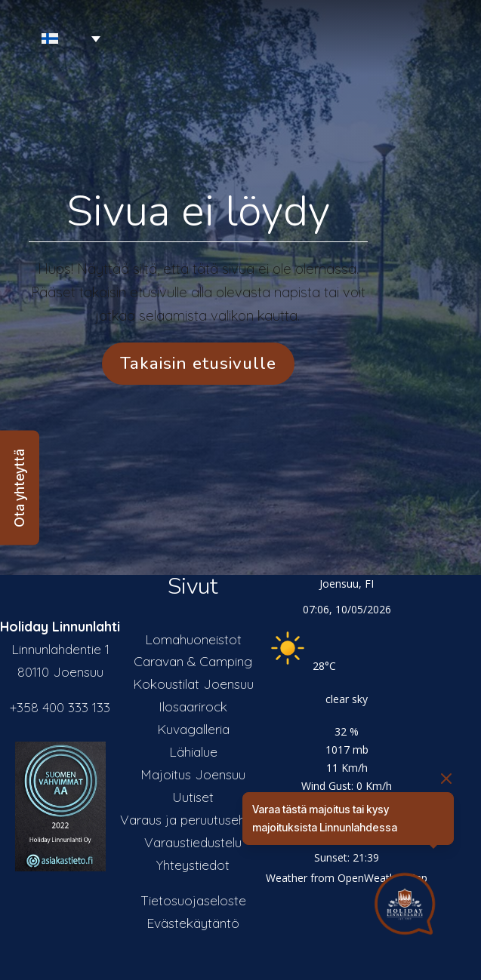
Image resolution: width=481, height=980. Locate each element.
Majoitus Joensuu (193, 774)
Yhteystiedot (193, 865)
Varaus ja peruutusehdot (193, 819)
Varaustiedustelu (193, 842)
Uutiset (193, 797)
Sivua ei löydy (198, 211)
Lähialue (193, 751)
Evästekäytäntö (193, 923)
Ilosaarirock (193, 706)
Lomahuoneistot (193, 639)
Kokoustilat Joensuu (193, 684)
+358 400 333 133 (60, 707)
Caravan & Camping (193, 661)
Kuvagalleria (193, 729)
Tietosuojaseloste (193, 900)
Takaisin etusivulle (198, 363)
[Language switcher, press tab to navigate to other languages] (54, 39)
